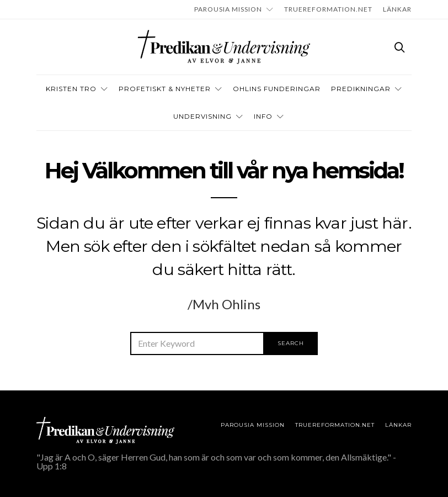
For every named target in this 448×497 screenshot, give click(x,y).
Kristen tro (71, 89)
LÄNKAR (397, 9)
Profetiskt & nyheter (165, 89)
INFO (263, 116)
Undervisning (202, 116)
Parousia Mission (228, 9)
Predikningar (361, 89)
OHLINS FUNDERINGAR (277, 89)
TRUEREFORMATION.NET (328, 9)
